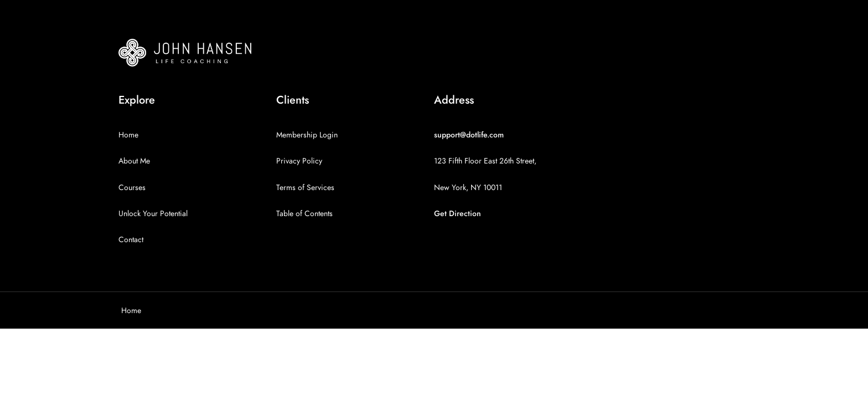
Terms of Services (305, 188)
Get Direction (458, 214)
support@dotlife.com (469, 135)
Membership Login (307, 135)
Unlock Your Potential (153, 214)
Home (128, 135)
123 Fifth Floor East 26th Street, (485, 161)
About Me (134, 161)
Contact (131, 240)
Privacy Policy (299, 161)
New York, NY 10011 (468, 188)
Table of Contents (304, 214)
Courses (132, 188)
